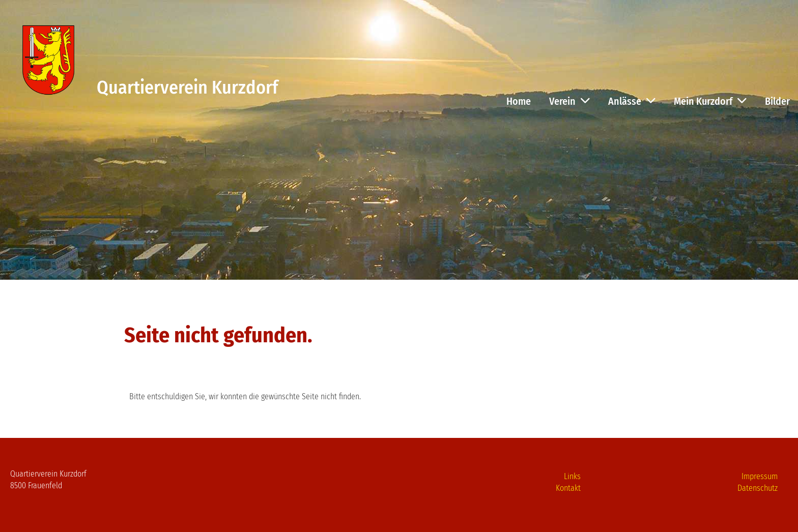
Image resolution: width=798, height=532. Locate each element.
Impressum (760, 476)
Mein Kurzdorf (710, 101)
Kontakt (568, 488)
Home (519, 101)
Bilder (777, 101)
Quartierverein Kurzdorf (187, 87)
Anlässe (632, 101)
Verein (569, 101)
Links (572, 476)
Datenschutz (758, 488)
